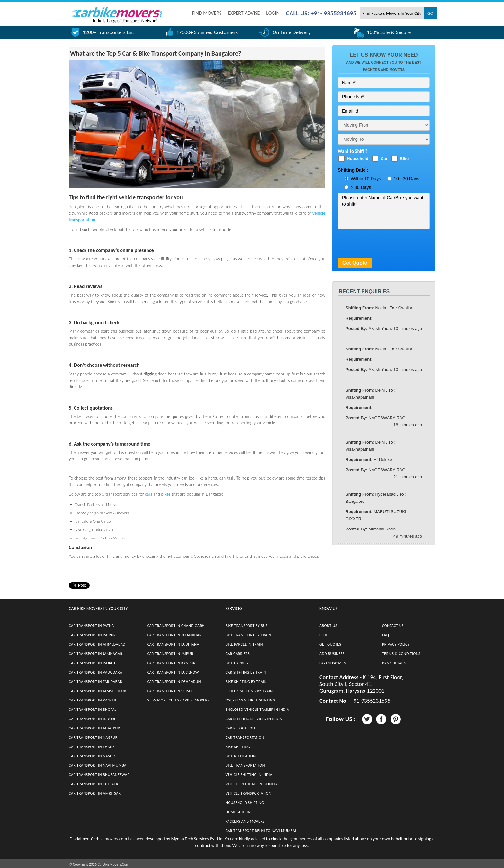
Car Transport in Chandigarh (176, 626)
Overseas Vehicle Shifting (251, 700)
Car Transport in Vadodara (95, 672)
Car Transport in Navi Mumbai (98, 765)
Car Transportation (245, 737)
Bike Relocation (241, 756)
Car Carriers (238, 654)
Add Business (332, 654)
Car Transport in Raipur (92, 635)
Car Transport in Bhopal (93, 710)
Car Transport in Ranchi (92, 700)
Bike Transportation (245, 765)
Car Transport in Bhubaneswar (99, 775)
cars (149, 494)
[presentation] (387, 245)
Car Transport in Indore (93, 719)
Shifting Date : (353, 170)
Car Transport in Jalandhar (174, 635)
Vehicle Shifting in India (249, 775)
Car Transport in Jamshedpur (98, 691)
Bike (404, 159)
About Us (328, 626)
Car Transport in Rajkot (92, 663)
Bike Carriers (238, 663)
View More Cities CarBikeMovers (178, 700)
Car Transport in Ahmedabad (97, 644)
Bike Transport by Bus (247, 626)
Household (358, 159)
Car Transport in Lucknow (173, 672)
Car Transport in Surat (170, 691)
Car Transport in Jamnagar (96, 654)
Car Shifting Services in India (254, 719)
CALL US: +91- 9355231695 (321, 13)
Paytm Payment (334, 663)
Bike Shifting (238, 747)
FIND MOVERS (207, 13)
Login (273, 13)
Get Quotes (330, 644)
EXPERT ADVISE (244, 13)
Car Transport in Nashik (92, 756)
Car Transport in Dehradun (174, 682)
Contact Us (393, 626)
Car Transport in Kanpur (171, 663)
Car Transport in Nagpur (93, 737)
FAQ (386, 635)
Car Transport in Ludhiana (173, 644)
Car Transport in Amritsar (95, 793)
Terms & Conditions (401, 654)
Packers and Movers (245, 821)
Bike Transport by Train (248, 635)
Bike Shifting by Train (246, 682)
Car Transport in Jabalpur (94, 728)
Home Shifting (239, 812)
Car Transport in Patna (91, 626)
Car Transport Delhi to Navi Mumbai (261, 831)
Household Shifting (245, 803)
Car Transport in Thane (92, 747)
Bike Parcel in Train (244, 644)
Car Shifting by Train (246, 672)
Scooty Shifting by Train (249, 691)
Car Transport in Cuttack (94, 784)
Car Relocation (240, 728)
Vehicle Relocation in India (252, 784)
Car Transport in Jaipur (170, 654)
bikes (166, 494)
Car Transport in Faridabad (96, 682)
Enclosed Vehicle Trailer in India (257, 710)
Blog (324, 635)
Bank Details (394, 663)
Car (384, 159)
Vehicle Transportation (249, 793)
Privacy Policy (396, 644)
